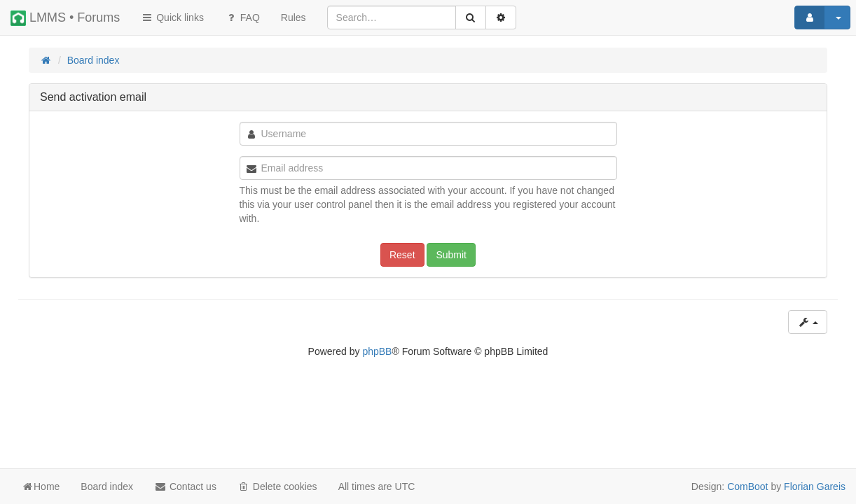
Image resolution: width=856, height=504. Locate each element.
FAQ (242, 17)
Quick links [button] (172, 17)
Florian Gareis (815, 486)
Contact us (185, 486)
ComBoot (747, 486)
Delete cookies (277, 486)
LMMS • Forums (65, 18)
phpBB (377, 351)
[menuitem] (294, 17)
